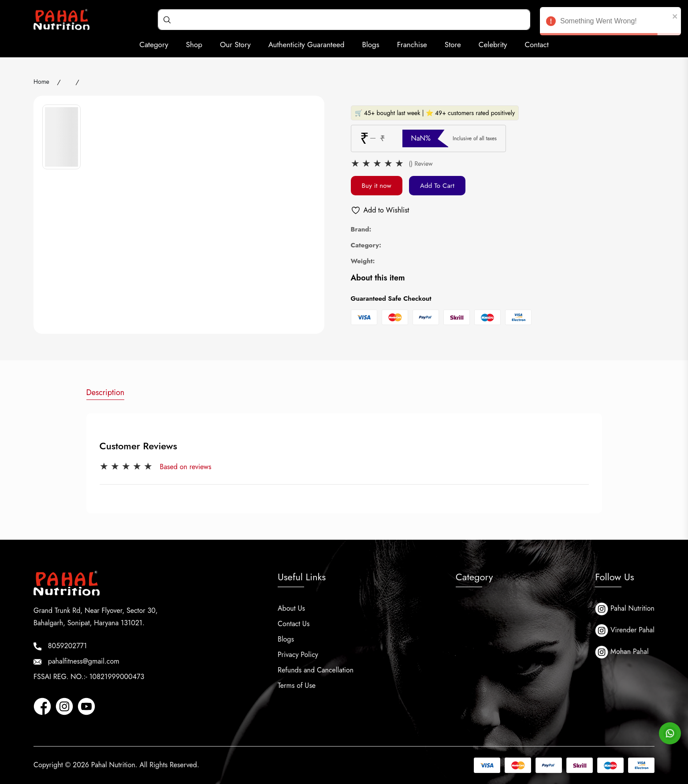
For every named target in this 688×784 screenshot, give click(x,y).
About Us (291, 608)
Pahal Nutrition (625, 609)
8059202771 (60, 646)
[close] (675, 16)
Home (41, 82)
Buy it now (377, 186)
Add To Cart (437, 186)
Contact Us (294, 624)
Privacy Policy (298, 655)
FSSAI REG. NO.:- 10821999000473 (89, 677)
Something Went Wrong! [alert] (610, 22)
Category (154, 45)
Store (453, 45)
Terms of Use (297, 685)
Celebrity (493, 45)
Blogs (370, 45)
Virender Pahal (625, 631)
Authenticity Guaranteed (307, 45)
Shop (194, 45)
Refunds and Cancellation (316, 670)
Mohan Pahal (622, 652)
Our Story (235, 45)
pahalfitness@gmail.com (76, 661)
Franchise (412, 45)
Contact (536, 45)
